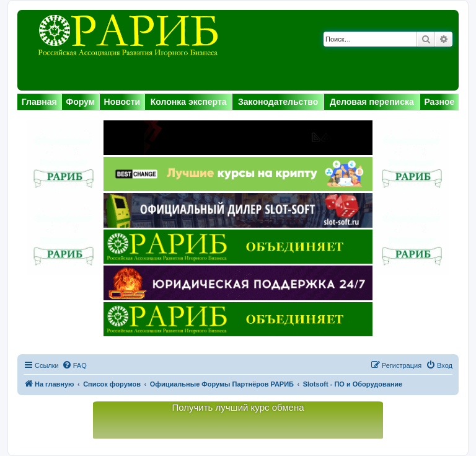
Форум (80, 102)
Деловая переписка (372, 102)
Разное (439, 102)
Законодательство (278, 102)
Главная (39, 102)
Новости (122, 102)
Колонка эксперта (189, 102)
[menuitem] (74, 365)
